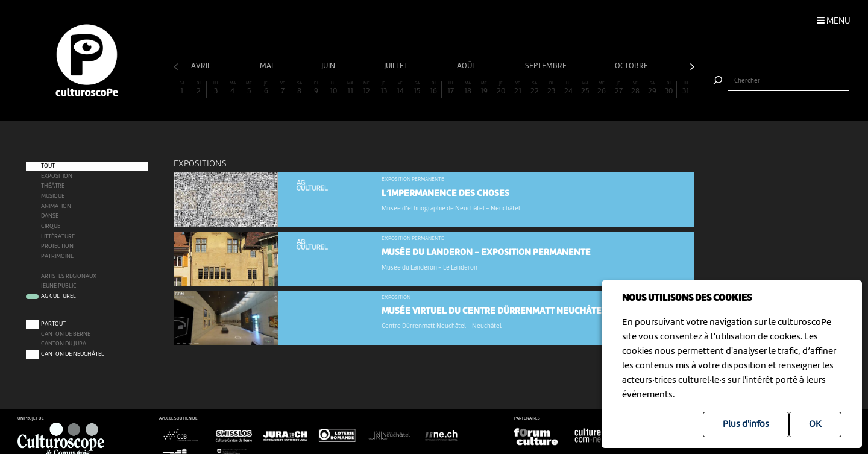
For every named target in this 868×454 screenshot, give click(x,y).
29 (652, 88)
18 (468, 88)
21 (518, 88)
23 (551, 88)
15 (417, 88)
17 (451, 88)
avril (202, 66)
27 (618, 88)
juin (329, 66)
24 (568, 88)
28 (635, 88)
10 (333, 88)
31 (686, 88)
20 (501, 88)
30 (669, 88)
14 (400, 88)
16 (434, 88)
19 (484, 88)
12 (366, 88)
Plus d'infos (746, 424)
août (467, 66)
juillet (397, 66)
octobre (632, 66)
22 (535, 88)
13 (383, 88)
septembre (547, 66)
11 (350, 88)
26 (602, 88)
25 (585, 88)
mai (267, 66)
